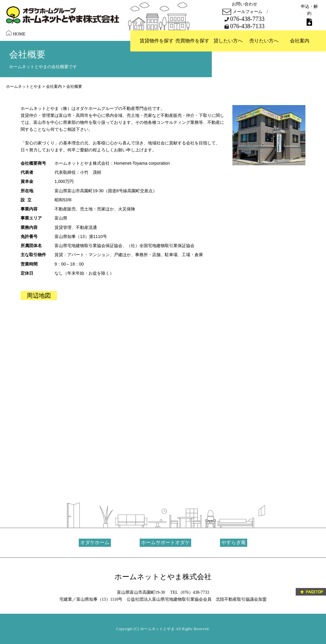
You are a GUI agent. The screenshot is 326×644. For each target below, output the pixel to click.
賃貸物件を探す (157, 41)
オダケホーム (95, 542)
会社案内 (300, 41)
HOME (16, 33)
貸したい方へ (228, 41)
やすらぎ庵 (234, 542)
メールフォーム (242, 12)
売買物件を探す (192, 41)
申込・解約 (309, 15)
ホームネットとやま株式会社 (163, 577)
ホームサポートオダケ (165, 542)
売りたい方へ (264, 41)
